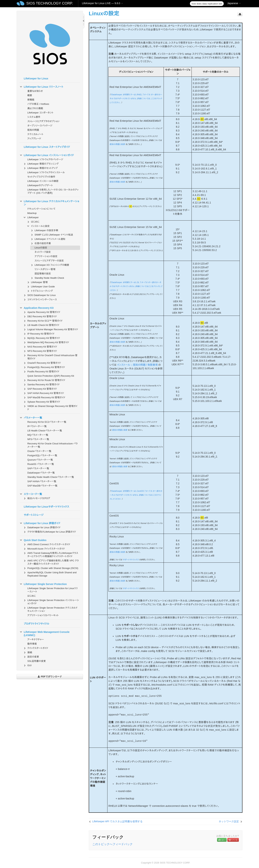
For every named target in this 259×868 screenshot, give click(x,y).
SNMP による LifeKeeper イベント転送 (52, 235)
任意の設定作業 (41, 243)
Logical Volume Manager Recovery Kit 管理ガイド (51, 329)
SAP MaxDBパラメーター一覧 (42, 486)
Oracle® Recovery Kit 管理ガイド (42, 363)
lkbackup (32, 213)
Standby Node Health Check (47, 278)
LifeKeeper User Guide (41, 287)
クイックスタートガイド (36, 648)
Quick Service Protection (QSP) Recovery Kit (51, 376)
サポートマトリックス (131, 560)
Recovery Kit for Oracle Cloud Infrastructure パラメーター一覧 (52, 445)
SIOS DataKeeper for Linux (39, 295)
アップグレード (34, 139)
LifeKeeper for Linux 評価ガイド (40, 523)
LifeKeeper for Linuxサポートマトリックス (46, 507)
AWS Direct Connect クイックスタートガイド (47, 544)
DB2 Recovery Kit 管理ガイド (40, 317)
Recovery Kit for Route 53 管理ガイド (44, 380)
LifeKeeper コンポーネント (40, 113)
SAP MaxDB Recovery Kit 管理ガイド (44, 398)
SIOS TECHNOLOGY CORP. (50, 3)
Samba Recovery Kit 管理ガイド (41, 385)
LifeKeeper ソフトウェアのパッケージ (45, 159)
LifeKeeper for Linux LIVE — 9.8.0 (102, 3)
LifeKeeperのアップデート (40, 185)
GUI (27, 665)
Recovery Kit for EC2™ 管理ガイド (43, 321)
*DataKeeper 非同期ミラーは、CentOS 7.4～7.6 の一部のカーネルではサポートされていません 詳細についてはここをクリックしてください (136, 495)
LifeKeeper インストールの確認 (43, 181)
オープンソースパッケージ (40, 126)
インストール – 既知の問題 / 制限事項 (137, 365)
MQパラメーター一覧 (38, 435)
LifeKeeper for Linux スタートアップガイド (47, 147)
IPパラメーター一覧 (37, 426)
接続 (28, 652)
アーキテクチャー (36, 639)
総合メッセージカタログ (37, 498)
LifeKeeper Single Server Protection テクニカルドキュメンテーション (50, 609)
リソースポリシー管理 (45, 269)
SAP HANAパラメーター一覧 (42, 481)
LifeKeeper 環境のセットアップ (40, 168)
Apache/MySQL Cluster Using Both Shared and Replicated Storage (50, 574)
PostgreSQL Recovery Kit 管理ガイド (44, 367)
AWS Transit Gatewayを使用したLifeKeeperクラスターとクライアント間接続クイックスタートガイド (51, 554)
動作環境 (32, 644)
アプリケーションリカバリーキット (43, 615)
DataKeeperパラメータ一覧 (41, 473)
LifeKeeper (31, 217)
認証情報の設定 (43, 274)
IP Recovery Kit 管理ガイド (39, 334)
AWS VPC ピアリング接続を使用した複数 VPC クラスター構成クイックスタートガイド (51, 562)
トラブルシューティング (40, 291)
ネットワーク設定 (43, 252)
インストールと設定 (38, 226)
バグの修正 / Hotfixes (38, 104)
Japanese (234, 3)
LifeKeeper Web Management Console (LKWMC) (44, 633)
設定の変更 (31, 657)
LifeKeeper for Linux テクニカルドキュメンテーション (49, 203)
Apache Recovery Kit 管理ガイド (42, 312)
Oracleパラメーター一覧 (39, 451)
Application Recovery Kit (37, 308)
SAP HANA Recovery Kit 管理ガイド (43, 393)
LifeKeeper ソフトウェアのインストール (46, 172)
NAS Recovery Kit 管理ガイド (40, 347)
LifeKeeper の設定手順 (44, 230)
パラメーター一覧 (31, 418)
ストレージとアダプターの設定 (49, 261)
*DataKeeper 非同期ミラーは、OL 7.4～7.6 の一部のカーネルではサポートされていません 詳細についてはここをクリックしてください (136, 286)
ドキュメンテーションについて (41, 209)
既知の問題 (33, 130)
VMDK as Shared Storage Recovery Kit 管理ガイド (50, 407)
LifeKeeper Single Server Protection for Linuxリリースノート (53, 590)
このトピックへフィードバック (112, 844)
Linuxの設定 (41, 248)
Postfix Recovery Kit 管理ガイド (41, 372)
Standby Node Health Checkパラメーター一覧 (51, 477)
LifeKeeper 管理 (37, 282)
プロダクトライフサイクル (37, 624)
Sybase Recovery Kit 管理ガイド (42, 402)
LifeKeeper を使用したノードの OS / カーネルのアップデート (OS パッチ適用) (53, 191)
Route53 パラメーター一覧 (41, 464)
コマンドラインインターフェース (40, 300)
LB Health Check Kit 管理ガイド (41, 325)
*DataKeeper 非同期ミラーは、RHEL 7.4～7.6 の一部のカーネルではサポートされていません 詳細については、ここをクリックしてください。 (136, 98)
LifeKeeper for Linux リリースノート (41, 87)
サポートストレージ (34, 515)
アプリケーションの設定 (46, 256)
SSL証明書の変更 (37, 661)
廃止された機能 (35, 108)
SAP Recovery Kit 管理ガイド (40, 389)
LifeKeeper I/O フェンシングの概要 (50, 265)
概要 (30, 95)
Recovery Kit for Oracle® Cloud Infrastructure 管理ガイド (50, 357)
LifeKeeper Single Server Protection (43, 584)
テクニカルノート (35, 134)
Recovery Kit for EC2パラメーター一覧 (47, 422)
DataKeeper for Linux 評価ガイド (42, 528)
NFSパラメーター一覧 (38, 439)
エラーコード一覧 (31, 494)
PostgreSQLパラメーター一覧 (42, 455)
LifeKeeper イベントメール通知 (48, 239)
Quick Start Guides (33, 540)
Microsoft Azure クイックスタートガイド (44, 549)
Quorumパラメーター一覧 (40, 460)
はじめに (33, 222)
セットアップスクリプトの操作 (41, 177)
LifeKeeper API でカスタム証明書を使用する (117, 821)
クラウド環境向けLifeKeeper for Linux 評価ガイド (49, 532)
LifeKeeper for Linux (36, 78)
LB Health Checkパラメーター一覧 (45, 431)
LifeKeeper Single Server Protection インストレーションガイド (51, 601)
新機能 (31, 100)
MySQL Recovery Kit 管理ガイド (42, 338)
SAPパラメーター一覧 (38, 468)
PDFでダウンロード (50, 677)
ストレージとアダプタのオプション (43, 121)
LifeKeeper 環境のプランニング (41, 164)
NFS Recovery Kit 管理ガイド (40, 351)
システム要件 (34, 117)
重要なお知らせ (35, 91)
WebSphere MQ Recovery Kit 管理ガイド (46, 342)
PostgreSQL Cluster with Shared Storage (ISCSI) (51, 568)
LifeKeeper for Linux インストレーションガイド (47, 155)
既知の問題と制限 (117, 144)
